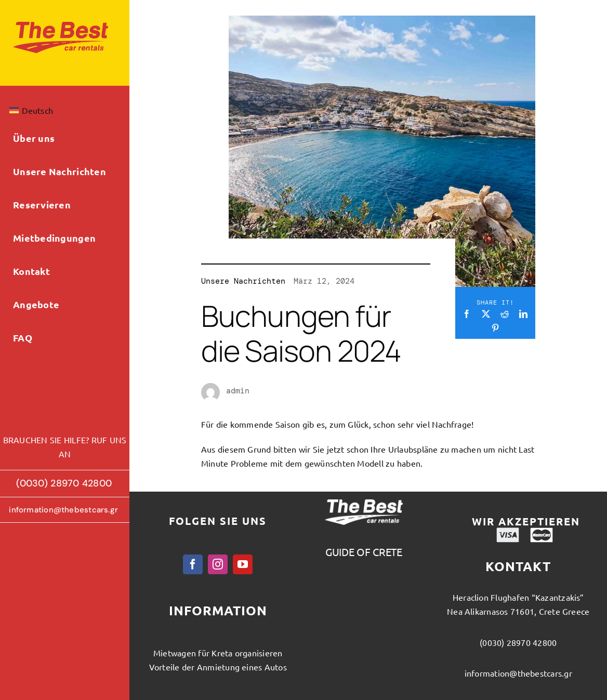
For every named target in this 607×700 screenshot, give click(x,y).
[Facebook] (467, 314)
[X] (486, 314)
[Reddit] (505, 314)
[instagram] (218, 564)
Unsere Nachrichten (243, 281)
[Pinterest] (495, 328)
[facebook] (193, 564)
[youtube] (243, 564)
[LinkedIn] (523, 314)
